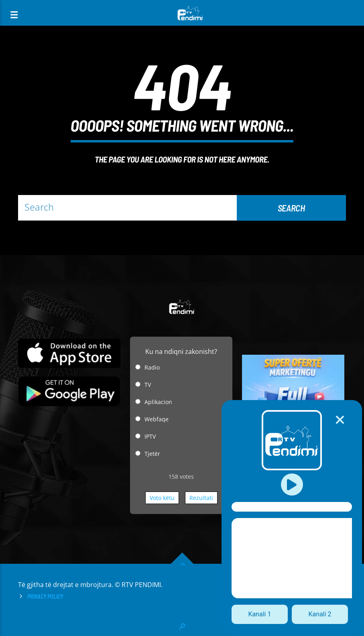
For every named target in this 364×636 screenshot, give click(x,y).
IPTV (150, 436)
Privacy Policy (45, 596)
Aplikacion (158, 402)
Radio (152, 367)
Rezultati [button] (201, 498)
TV (148, 385)
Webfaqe (157, 419)
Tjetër (152, 454)
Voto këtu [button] (162, 498)
